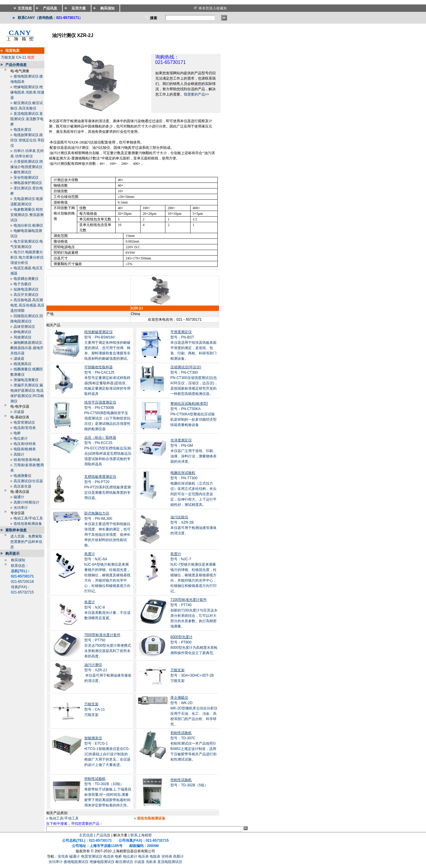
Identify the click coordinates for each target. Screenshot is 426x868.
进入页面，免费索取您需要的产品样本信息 (26, 542)
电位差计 (21, 438)
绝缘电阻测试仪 (102, 862)
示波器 (19, 412)
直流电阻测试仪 (170, 862)
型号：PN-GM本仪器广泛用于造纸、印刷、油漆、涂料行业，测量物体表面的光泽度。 (193, 451)
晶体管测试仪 (24, 327)
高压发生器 (22, 486)
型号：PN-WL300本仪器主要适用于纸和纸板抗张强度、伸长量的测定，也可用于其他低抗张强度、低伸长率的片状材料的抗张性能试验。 (107, 529)
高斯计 (178, 856)
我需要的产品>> (196, 94)
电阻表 (155, 856)
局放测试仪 (22, 337)
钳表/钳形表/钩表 (27, 460)
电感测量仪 (22, 476)
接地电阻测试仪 (76, 862)
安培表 (63, 856)
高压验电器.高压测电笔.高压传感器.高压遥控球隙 (27, 305)
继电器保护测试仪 (28, 183)
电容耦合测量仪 (26, 279)
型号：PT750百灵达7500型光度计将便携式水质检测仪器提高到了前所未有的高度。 (108, 646)
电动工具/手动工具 (28, 518)
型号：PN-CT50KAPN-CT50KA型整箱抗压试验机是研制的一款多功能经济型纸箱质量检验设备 (193, 414)
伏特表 (167, 856)
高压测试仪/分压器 (28, 481)
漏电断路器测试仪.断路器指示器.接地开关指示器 (27, 348)
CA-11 (21, 57)
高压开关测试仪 (26, 295)
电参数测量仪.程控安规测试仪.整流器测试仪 (27, 215)
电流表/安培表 (25, 428)
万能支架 (8, 57)
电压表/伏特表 (25, 444)
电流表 (109, 856)
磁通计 (19, 497)
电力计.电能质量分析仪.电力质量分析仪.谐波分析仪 (27, 257)
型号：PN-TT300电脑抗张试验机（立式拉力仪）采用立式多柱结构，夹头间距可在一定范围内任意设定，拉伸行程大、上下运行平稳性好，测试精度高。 (193, 489)
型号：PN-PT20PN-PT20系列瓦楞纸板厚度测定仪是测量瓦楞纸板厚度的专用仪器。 (108, 487)
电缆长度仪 (22, 130)
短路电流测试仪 (26, 289)
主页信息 (86, 835)
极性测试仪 (22, 172)
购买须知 (18, 560)
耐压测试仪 (124, 862)
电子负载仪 (22, 284)
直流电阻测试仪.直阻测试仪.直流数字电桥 (27, 119)
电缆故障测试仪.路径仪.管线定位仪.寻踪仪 (27, 140)
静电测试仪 (22, 332)
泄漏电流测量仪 (26, 380)
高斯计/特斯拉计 (26, 502)
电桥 (17, 433)
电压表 (143, 856)
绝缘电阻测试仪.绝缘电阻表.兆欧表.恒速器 (27, 92)
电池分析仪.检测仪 (28, 225)
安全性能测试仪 (26, 178)
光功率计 (21, 508)
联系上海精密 (141, 835)
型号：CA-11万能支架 (95, 709)
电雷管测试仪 (24, 422)
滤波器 (19, 359)
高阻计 (19, 454)
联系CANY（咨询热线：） (50, 18)
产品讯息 (103, 835)
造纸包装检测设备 (28, 524)
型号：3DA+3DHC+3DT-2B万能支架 (192, 675)
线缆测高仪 (22, 364)
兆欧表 (151, 862)
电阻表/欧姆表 (25, 449)
